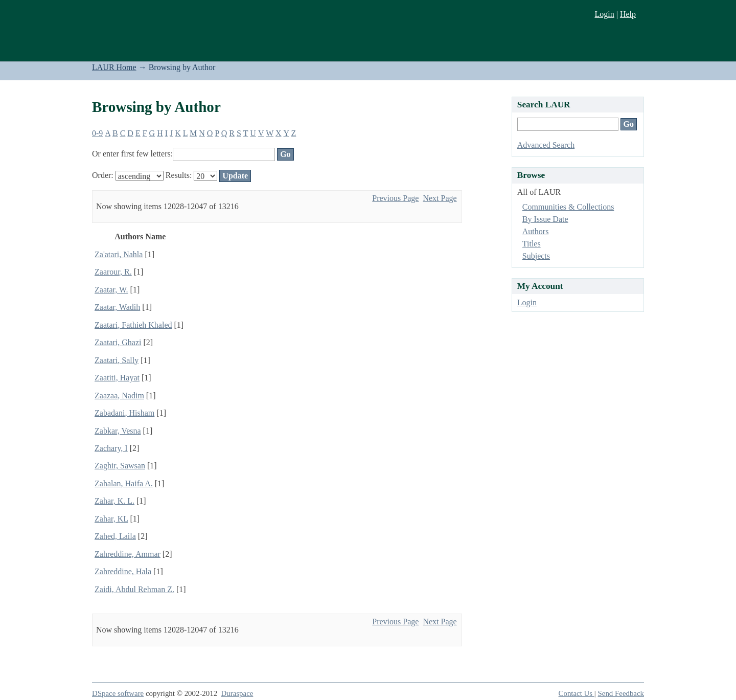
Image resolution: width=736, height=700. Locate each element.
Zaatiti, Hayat (117, 378)
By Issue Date (545, 219)
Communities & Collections (568, 207)
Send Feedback (621, 693)
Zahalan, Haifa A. (124, 483)
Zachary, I (111, 448)
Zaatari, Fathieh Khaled (133, 325)
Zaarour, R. (113, 272)
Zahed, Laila (115, 536)
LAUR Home (114, 67)
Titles (532, 244)
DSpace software (118, 693)
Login (604, 14)
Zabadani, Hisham (124, 413)
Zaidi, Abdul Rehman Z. (134, 589)
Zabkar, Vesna (118, 431)
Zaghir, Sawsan (120, 466)
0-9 (97, 133)
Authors (536, 231)
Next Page (440, 198)
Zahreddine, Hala (123, 571)
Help (628, 14)
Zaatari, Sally (117, 360)
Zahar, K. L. (114, 501)
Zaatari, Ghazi (118, 342)
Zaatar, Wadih (117, 307)
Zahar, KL (111, 519)
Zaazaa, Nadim (119, 396)
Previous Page (395, 198)
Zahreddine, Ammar (128, 554)
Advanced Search (546, 145)
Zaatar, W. (111, 290)
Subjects (536, 256)
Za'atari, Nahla (119, 254)
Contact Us (577, 693)
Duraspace (237, 693)
